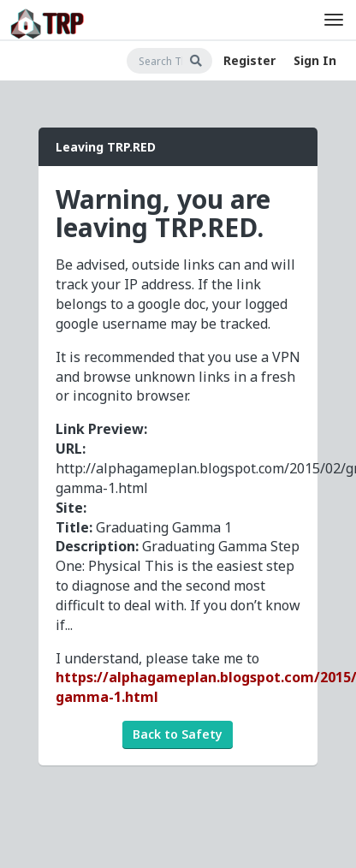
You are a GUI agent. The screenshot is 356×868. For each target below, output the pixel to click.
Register (249, 60)
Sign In (315, 60)
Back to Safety (178, 734)
